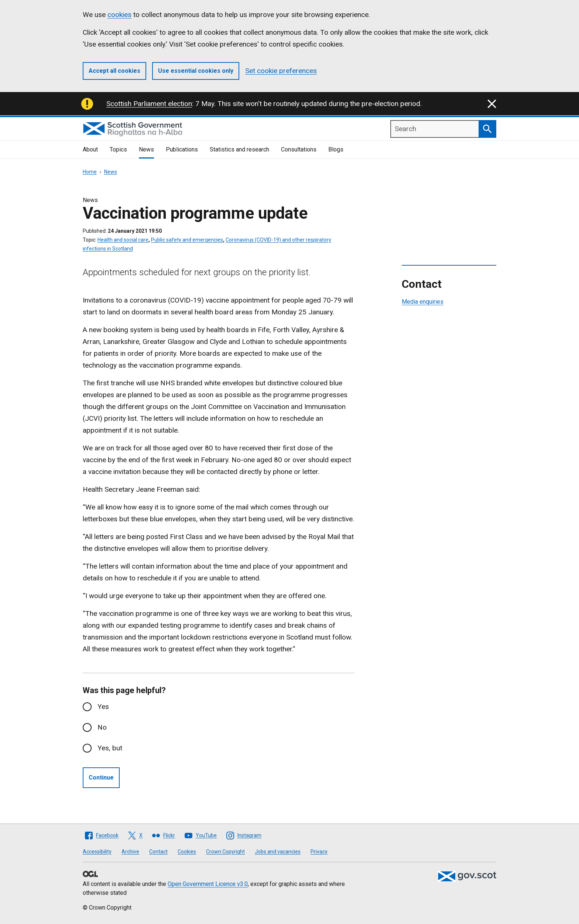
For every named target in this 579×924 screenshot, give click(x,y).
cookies (119, 15)
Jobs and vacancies (278, 852)
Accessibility (97, 852)
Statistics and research (239, 149)
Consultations (299, 149)
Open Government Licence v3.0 (208, 884)
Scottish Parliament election (149, 104)
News (146, 149)
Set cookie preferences (281, 71)
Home (90, 172)
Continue (101, 778)
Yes (103, 707)
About (90, 149)
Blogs (336, 149)
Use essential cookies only (196, 71)
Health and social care (123, 240)
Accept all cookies (114, 71)
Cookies (187, 852)
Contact (158, 852)
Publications (182, 149)
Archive (130, 852)
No (102, 727)
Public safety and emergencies (187, 240)
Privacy (319, 852)
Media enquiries (423, 302)
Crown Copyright (225, 852)
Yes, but (110, 748)
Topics (118, 149)
